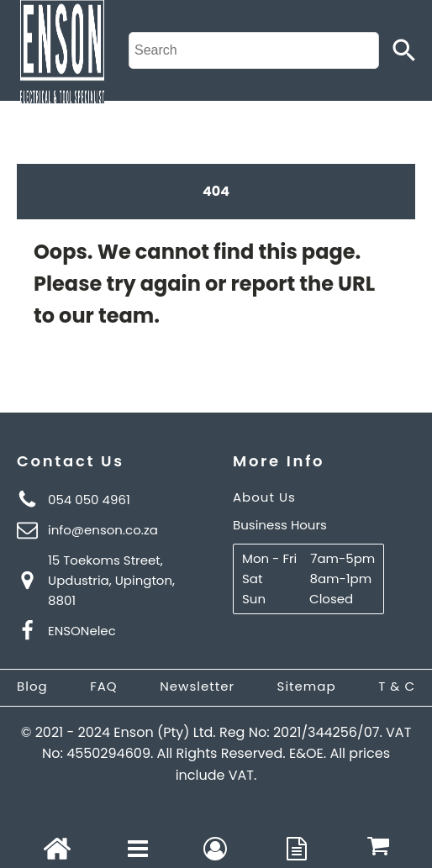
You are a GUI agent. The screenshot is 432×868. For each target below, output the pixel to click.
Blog (32, 686)
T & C (397, 686)
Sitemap (307, 686)
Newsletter (197, 686)
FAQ (104, 686)
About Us (264, 497)
